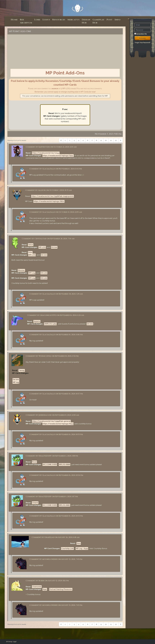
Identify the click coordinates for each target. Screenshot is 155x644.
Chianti (35, 503)
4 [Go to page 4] (79, 140)
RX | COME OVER (50, 465)
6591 (45, 589)
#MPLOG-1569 (50, 324)
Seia (79, 543)
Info (118, 20)
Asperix (37, 321)
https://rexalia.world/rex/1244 (46, 153)
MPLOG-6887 (64, 505)
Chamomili (37, 587)
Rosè (34, 462)
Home (14, 20)
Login (143, 38)
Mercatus (73, 20)
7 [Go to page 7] (92, 140)
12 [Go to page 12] (116, 140)
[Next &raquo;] (121, 140)
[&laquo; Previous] (61, 140)
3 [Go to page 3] (74, 140)
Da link (16, 380)
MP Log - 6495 (82, 548)
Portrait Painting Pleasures (61, 589)
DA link (54, 247)
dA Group (9, 642)
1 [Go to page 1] (65, 140)
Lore (37, 20)
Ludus (46, 20)
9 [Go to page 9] (101, 140)
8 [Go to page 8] (97, 140)
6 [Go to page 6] (88, 140)
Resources (59, 20)
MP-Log (32, 273)
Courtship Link (67, 548)
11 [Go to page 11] (111, 140)
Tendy (22, 370)
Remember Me (141, 34)
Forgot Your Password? (143, 43)
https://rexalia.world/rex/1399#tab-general (51, 421)
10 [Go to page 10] (106, 140)
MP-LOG (42, 247)
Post (110, 20)
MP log (16, 382)
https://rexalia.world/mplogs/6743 (58, 424)
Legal (15, 642)
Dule (30, 252)
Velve (31, 245)
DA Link (44, 273)
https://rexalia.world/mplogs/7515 (58, 156)
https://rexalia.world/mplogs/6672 (49, 201)
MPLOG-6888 (65, 465)
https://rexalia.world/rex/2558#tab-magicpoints (52, 196)
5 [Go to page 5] (83, 140)
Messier (21, 270)
